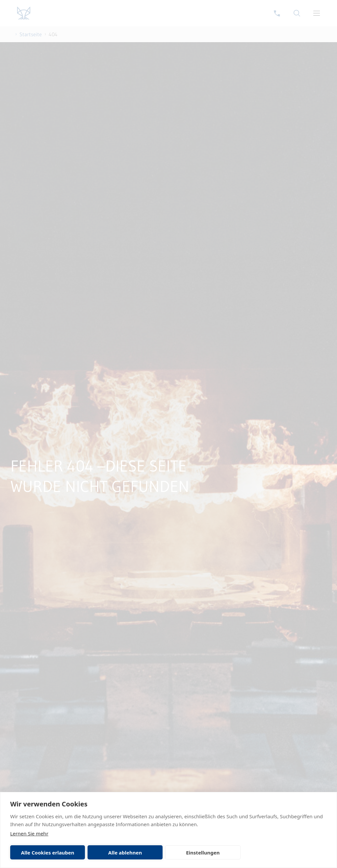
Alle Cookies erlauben (48, 853)
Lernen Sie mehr (29, 833)
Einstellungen (203, 853)
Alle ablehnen (125, 853)
